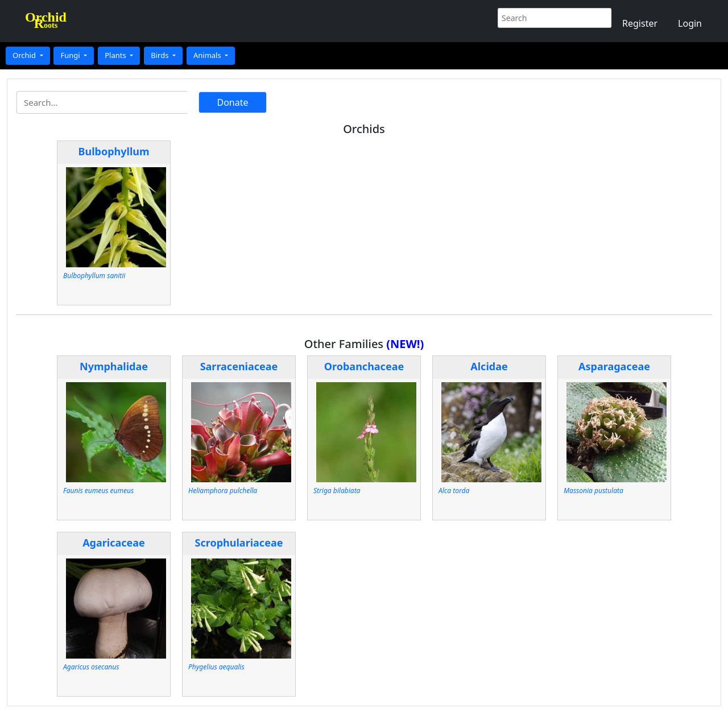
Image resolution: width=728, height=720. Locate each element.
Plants (116, 55)
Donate (232, 102)
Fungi (71, 55)
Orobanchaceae (364, 366)
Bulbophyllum (114, 151)
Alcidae (489, 366)
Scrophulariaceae (239, 543)
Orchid (25, 55)
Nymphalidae (114, 366)
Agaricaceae (114, 543)
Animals (208, 55)
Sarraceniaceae (239, 366)
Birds (161, 55)
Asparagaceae (614, 366)
